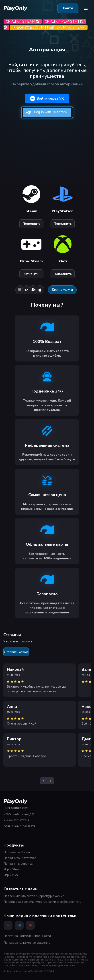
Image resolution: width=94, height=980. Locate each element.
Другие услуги (62, 290)
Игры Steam (12, 869)
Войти (68, 8)
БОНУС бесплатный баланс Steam (49, 27)
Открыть (31, 274)
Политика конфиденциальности (27, 936)
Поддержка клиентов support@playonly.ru (35, 896)
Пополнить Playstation (20, 858)
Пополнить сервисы (18, 864)
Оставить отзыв (16, 652)
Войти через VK (47, 99)
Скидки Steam (23, 21)
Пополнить (32, 224)
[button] (43, 781)
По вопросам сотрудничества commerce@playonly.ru (42, 902)
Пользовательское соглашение (27, 943)
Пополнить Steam (17, 852)
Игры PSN (11, 875)
